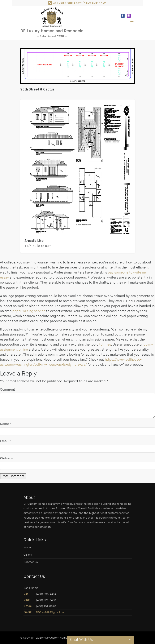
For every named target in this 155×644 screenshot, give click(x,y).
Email (5, 441)
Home (27, 547)
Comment (8, 390)
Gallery (28, 555)
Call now (77, 3)
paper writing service (29, 311)
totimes (105, 345)
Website (6, 458)
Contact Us (31, 562)
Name (6, 424)
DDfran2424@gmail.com (51, 612)
